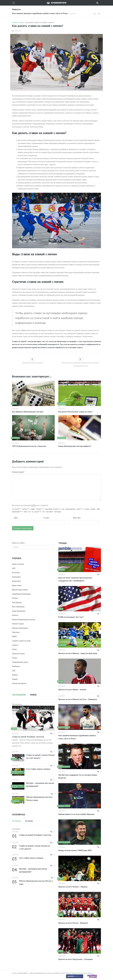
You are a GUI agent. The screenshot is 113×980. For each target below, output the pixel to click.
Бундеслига (16, 581)
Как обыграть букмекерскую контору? (28, 412)
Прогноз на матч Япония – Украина (73, 887)
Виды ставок (17, 585)
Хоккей (15, 679)
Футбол (15, 675)
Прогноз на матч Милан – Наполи (72, 690)
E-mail (47, 518)
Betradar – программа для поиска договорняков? (40, 785)
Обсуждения (19, 695)
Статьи (14, 649)
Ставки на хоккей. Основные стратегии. (28, 737)
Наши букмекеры (19, 611)
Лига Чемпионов (18, 607)
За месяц (29, 821)
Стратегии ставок (18, 654)
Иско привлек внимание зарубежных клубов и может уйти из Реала (40, 13)
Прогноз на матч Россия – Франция (73, 923)
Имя (16, 518)
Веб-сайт (77, 518)
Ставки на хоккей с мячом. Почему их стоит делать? (40, 757)
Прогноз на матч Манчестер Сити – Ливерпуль (78, 699)
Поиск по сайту (18, 543)
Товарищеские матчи (20, 662)
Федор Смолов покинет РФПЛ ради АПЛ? (75, 850)
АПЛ (14, 568)
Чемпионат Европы (19, 683)
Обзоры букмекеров (20, 628)
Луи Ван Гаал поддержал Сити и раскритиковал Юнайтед (78, 776)
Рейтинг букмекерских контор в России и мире (39, 799)
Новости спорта (18, 624)
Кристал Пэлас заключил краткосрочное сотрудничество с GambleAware (75, 579)
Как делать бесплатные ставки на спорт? (76, 412)
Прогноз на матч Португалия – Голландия (76, 959)
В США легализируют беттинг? (71, 617)
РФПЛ (14, 637)
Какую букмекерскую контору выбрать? (75, 446)
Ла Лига (15, 598)
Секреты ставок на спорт (21, 641)
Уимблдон (16, 666)
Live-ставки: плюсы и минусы (38, 769)
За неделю (16, 821)
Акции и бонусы (18, 564)
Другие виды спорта (20, 590)
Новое (33, 695)
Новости (15, 615)
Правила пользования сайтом (82, 973)
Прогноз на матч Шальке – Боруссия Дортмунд (78, 653)
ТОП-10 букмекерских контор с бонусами (29, 446)
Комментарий (18, 472)
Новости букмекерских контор (24, 619)
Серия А (15, 645)
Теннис (15, 658)
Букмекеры (16, 577)
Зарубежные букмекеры (21, 594)
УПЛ (14, 671)
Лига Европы (17, 602)
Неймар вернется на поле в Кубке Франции (76, 814)
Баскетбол (16, 573)
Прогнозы (16, 632)
